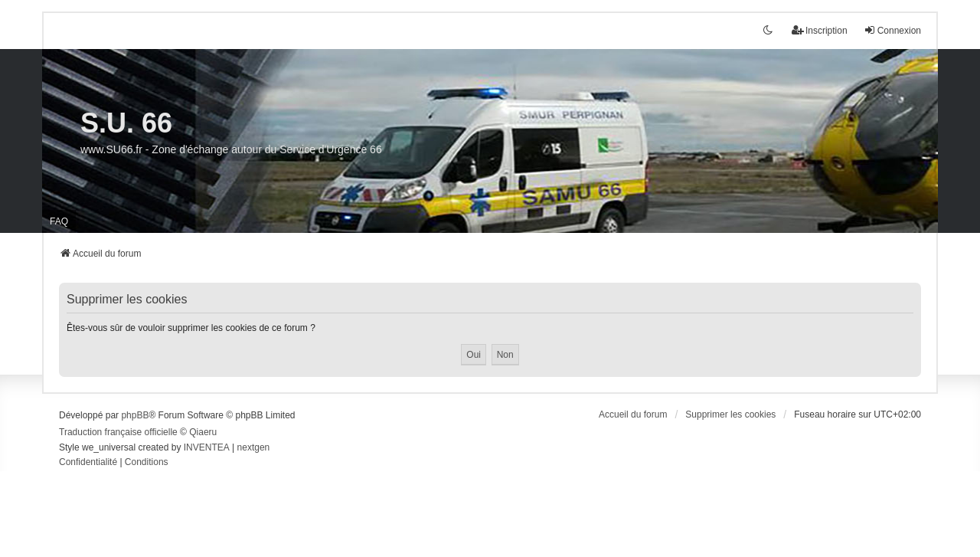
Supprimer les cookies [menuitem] (730, 414)
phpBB (135, 415)
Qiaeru (203, 432)
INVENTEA (207, 447)
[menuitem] (88, 463)
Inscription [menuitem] (820, 30)
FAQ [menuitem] (59, 221)
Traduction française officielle (118, 432)
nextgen (254, 447)
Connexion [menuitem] (892, 30)
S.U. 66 (126, 123)
